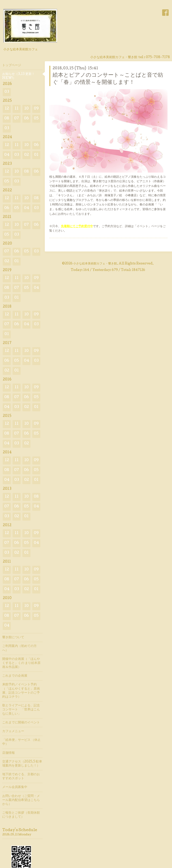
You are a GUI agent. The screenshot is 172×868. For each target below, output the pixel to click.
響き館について (13, 638)
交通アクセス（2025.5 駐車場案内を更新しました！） (22, 764)
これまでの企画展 (15, 676)
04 (7, 155)
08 (7, 119)
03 (7, 92)
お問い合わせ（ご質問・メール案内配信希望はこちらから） (21, 800)
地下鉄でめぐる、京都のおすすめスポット (21, 777)
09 (36, 109)
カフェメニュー (13, 731)
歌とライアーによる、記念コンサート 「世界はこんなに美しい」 (21, 710)
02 (27, 155)
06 (26, 119)
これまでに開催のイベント (21, 723)
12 (7, 109)
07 (17, 119)
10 (26, 109)
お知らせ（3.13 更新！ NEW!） (18, 76)
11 (17, 109)
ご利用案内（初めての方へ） (19, 648)
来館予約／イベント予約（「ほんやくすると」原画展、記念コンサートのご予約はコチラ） (21, 691)
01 (36, 155)
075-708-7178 (158, 57)
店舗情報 (9, 753)
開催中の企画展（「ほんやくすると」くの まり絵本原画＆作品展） (21, 663)
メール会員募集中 (15, 787)
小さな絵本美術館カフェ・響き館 (95, 264)
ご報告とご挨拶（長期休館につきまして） (21, 815)
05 (36, 119)
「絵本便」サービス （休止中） (21, 742)
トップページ (12, 65)
